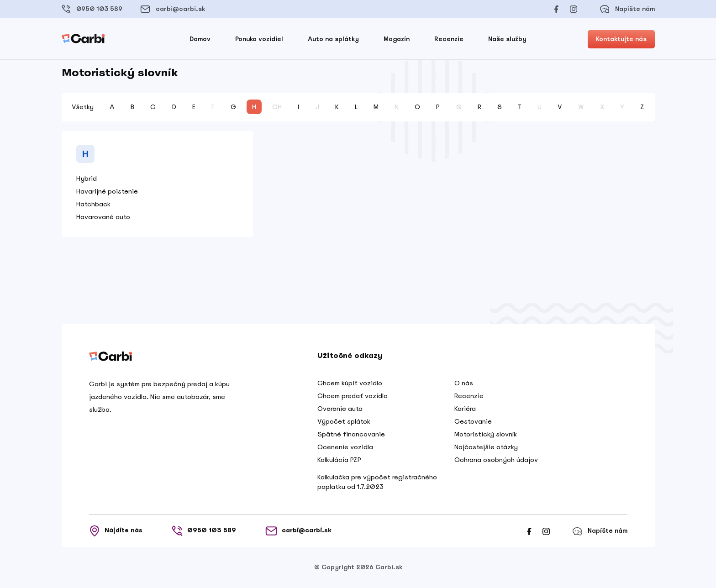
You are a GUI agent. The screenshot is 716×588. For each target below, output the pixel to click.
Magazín (397, 39)
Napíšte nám (627, 9)
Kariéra (465, 409)
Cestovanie (473, 421)
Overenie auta (340, 409)
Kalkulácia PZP (339, 460)
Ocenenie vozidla (345, 447)
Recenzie (449, 39)
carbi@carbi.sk (173, 9)
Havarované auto (103, 217)
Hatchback (93, 204)
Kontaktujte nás (621, 39)
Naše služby (507, 39)
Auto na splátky (333, 39)
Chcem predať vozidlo (353, 396)
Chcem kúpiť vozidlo (350, 383)
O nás (464, 383)
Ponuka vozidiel (259, 39)
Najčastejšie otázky (486, 447)
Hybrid (87, 178)
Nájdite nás (116, 531)
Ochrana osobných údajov (496, 460)
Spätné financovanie (351, 434)
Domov (200, 39)
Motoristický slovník (486, 434)
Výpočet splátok (344, 421)
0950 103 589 (92, 9)
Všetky (83, 107)
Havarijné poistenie (107, 191)
